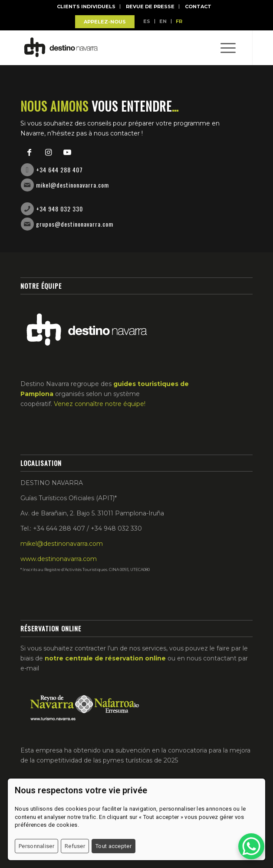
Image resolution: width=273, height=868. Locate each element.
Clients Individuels (86, 7)
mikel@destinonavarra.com (72, 185)
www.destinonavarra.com (59, 559)
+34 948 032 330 (59, 209)
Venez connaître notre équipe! (100, 404)
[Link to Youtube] (67, 152)
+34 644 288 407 (59, 170)
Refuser (75, 846)
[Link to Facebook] (29, 152)
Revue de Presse (150, 7)
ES (147, 21)
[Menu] (224, 48)
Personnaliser (36, 846)
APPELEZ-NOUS (105, 22)
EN (163, 21)
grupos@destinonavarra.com (75, 224)
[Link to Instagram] (48, 152)
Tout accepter (113, 846)
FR (179, 21)
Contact (198, 7)
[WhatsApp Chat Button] (251, 846)
